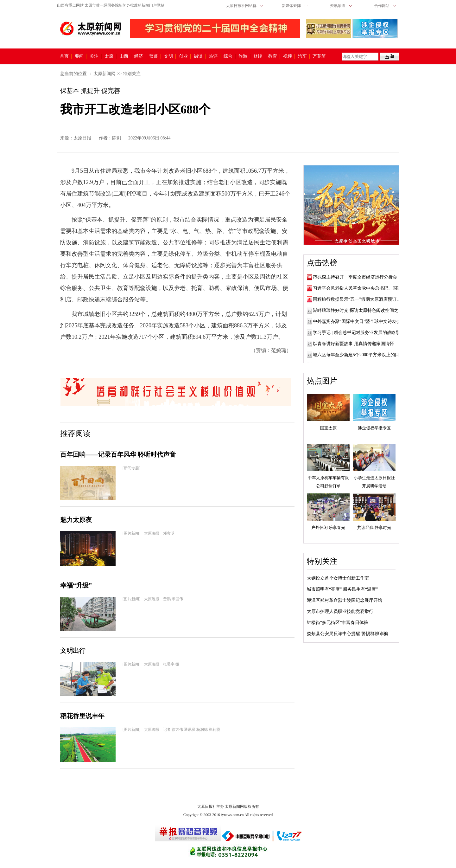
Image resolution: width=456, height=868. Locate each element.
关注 (94, 56)
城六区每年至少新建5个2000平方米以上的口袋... (360, 355)
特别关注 (132, 74)
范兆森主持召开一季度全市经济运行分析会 (355, 277)
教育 (273, 56)
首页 (64, 56)
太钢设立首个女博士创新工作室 (338, 578)
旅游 (243, 56)
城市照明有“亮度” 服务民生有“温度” (342, 589)
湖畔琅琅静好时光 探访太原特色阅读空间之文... (359, 310)
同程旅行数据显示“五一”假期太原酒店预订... (356, 299)
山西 (124, 56)
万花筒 (318, 56)
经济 (139, 56)
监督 (154, 56)
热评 (213, 56)
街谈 (198, 56)
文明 (168, 56)
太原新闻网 (104, 74)
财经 (258, 56)
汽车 (302, 56)
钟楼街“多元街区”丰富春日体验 (338, 623)
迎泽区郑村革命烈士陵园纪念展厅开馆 (345, 600)
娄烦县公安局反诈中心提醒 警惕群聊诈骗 (347, 634)
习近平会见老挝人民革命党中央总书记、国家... (359, 288)
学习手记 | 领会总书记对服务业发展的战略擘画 (359, 333)
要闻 (79, 56)
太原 (109, 56)
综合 (228, 56)
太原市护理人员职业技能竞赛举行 (340, 611)
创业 (183, 56)
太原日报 (82, 138)
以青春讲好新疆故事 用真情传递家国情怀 (353, 344)
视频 (288, 56)
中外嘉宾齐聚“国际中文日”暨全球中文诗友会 (357, 321)
